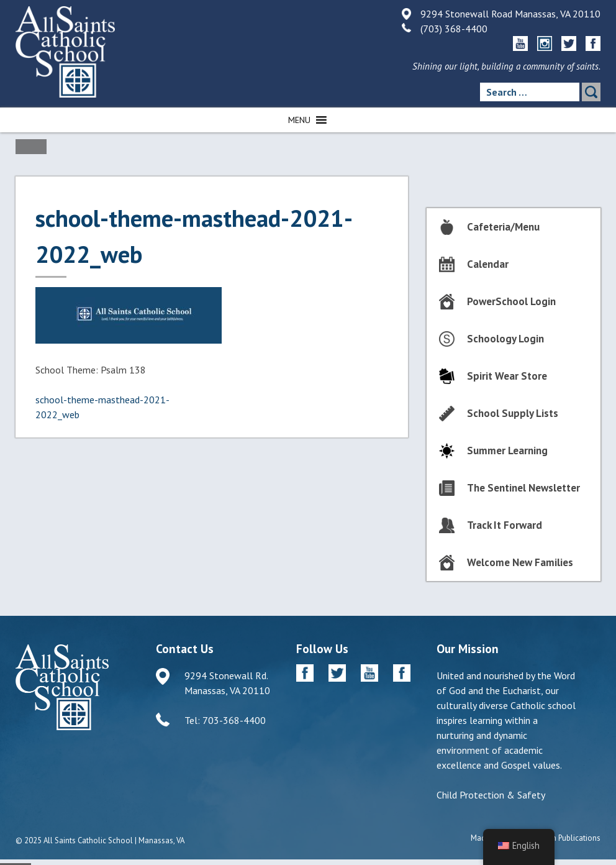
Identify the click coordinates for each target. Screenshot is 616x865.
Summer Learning (507, 451)
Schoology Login (505, 339)
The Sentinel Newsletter (523, 488)
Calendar (488, 264)
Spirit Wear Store (507, 376)
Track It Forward (505, 525)
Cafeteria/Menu (503, 227)
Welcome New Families (520, 562)
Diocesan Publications (562, 838)
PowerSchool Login (511, 301)
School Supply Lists (513, 413)
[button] (299, 120)
